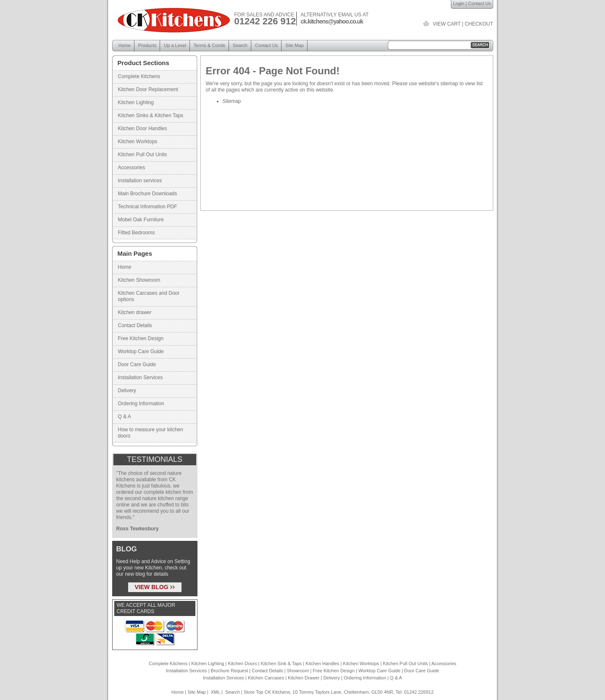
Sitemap (232, 101)
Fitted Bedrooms (137, 233)
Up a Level (175, 45)
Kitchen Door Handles (143, 128)
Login (459, 3)
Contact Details (135, 325)
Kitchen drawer (135, 312)
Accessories (132, 168)
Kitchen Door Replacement (148, 89)
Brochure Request (230, 671)
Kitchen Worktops (138, 142)
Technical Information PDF (148, 207)
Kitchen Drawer (304, 678)
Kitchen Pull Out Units (143, 155)
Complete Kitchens (139, 76)
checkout (479, 24)
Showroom (298, 671)
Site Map (294, 45)
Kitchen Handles (322, 663)
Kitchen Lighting (136, 102)
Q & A (125, 417)
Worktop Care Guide (141, 351)
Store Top (254, 692)
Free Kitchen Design (141, 338)
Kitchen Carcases (266, 678)
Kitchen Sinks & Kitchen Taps (151, 115)
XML (216, 692)
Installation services (140, 181)
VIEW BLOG (155, 587)
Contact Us (479, 3)
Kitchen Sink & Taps (281, 663)
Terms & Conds (209, 45)
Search (240, 45)
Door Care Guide (137, 364)
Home (125, 45)
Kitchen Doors (243, 663)
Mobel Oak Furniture (141, 220)
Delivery (127, 391)
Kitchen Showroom (139, 280)
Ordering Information (141, 404)
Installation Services (141, 378)
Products (147, 45)
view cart (447, 24)
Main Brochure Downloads (148, 194)
